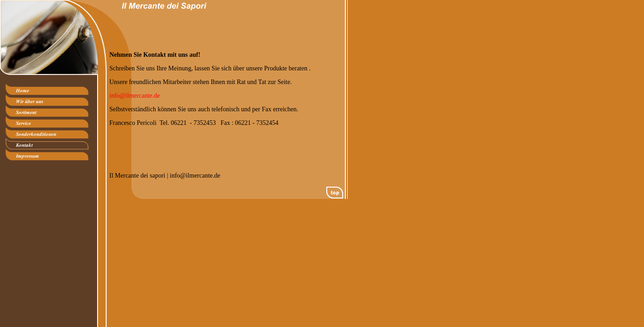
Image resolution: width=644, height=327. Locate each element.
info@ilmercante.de (135, 96)
